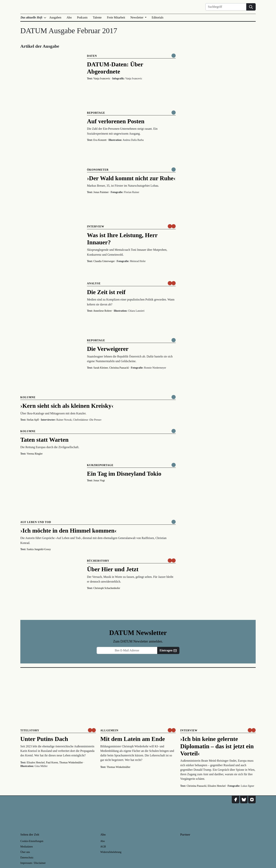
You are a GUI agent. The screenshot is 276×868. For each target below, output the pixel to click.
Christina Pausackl (119, 368)
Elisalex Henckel (36, 763)
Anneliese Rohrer (102, 311)
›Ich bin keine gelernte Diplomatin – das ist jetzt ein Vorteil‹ (217, 746)
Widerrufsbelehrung (111, 852)
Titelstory (30, 730)
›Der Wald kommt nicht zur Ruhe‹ (131, 178)
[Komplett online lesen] (174, 56)
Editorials (158, 17)
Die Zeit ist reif (106, 292)
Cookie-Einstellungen (32, 841)
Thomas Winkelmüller (71, 763)
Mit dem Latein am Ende (133, 739)
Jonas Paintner (101, 192)
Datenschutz (27, 858)
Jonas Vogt (99, 480)
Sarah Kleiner (101, 368)
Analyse (94, 283)
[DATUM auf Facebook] (236, 800)
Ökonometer (98, 170)
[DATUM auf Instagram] (252, 800)
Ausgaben (55, 17)
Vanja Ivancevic (102, 79)
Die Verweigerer (108, 349)
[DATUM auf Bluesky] (244, 800)
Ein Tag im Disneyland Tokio (124, 474)
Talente (97, 17)
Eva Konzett (100, 140)
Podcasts (82, 17)
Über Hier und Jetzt (113, 569)
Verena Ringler (35, 454)
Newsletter (137, 17)
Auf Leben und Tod (36, 522)
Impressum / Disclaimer (33, 863)
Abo (69, 17)
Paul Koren (52, 763)
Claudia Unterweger (104, 261)
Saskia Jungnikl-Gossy (39, 549)
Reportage (96, 113)
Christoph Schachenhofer (107, 588)
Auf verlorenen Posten (116, 121)
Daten (92, 56)
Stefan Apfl (33, 420)
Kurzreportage (100, 465)
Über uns (25, 852)
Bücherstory (98, 561)
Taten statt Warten (44, 440)
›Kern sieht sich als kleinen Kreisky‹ (67, 406)
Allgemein (109, 730)
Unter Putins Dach (44, 739)
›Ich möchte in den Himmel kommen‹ (68, 531)
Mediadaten (27, 847)
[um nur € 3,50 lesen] (172, 226)
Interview (96, 227)
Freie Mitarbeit (116, 17)
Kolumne (28, 397)
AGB (103, 847)
